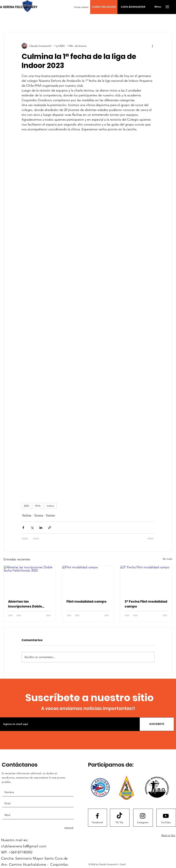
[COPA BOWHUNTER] (133, 7)
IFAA (38, 506)
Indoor (50, 506)
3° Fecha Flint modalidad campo (146, 604)
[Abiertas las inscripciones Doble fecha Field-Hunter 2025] (30, 580)
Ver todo (168, 559)
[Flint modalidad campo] (88, 580)
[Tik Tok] (119, 823)
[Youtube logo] (166, 816)
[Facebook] (97, 823)
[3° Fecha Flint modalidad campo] (146, 580)
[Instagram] (143, 823)
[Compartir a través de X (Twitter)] (32, 528)
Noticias (27, 515)
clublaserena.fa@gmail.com (24, 846)
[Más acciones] (152, 46)
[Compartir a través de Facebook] (23, 528)
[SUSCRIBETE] (157, 724)
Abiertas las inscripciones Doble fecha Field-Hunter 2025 (29, 604)
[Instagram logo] (143, 816)
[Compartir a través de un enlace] (50, 528)
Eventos (51, 515)
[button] (104, 7)
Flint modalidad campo (86, 601)
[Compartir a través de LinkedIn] (41, 528)
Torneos (39, 515)
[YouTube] (166, 823)
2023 (26, 506)
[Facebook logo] (97, 816)
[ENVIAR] (68, 828)
